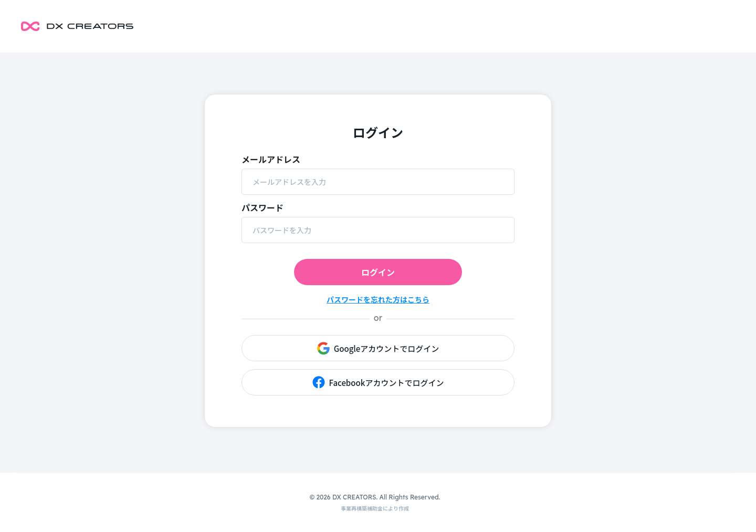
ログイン (378, 272)
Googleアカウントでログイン (378, 348)
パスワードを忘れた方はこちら (378, 299)
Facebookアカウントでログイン (378, 382)
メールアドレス (271, 159)
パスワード (262, 207)
